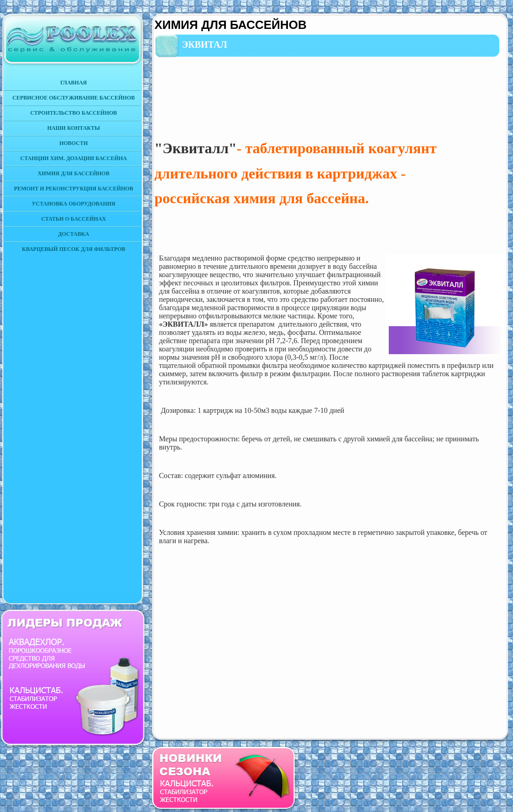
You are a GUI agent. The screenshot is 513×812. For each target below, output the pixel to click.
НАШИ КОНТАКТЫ (74, 128)
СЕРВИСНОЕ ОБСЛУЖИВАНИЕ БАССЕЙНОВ (74, 98)
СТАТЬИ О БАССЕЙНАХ (74, 219)
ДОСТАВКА (74, 234)
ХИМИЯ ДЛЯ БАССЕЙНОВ (73, 173)
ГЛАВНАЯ (73, 83)
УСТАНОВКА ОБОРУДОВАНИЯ (74, 204)
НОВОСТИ (73, 143)
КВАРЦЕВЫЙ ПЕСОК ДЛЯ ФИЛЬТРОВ (74, 249)
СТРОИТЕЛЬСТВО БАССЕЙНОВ (74, 113)
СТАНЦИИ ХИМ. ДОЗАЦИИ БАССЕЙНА (74, 158)
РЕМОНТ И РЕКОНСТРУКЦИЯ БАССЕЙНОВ (74, 189)
